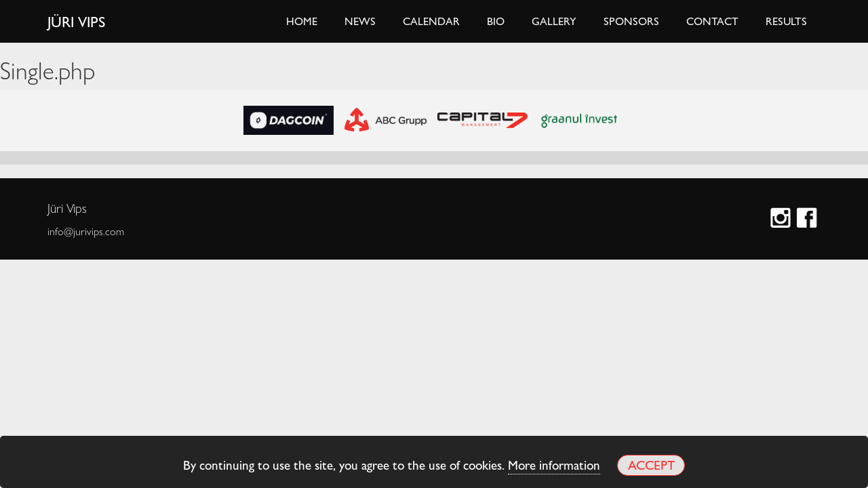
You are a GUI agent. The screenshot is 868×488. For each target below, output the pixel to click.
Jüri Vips (77, 21)
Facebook (809, 219)
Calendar (431, 21)
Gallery (554, 21)
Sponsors (631, 21)
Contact (712, 21)
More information (554, 464)
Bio (496, 21)
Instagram (782, 219)
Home (302, 21)
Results (786, 21)
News (360, 21)
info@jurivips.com (86, 231)
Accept (651, 465)
